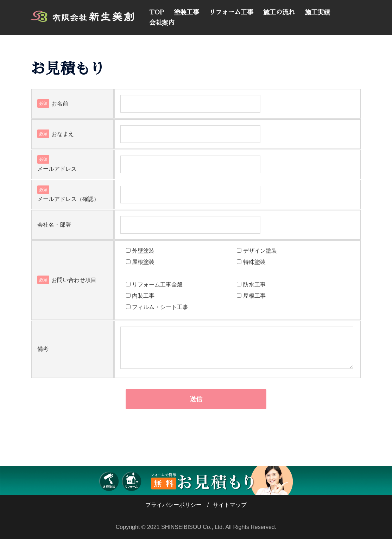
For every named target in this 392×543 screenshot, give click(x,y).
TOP (157, 12)
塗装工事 (186, 12)
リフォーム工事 (231, 12)
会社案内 (162, 23)
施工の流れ (279, 12)
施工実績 (317, 12)
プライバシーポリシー (173, 509)
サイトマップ (230, 509)
